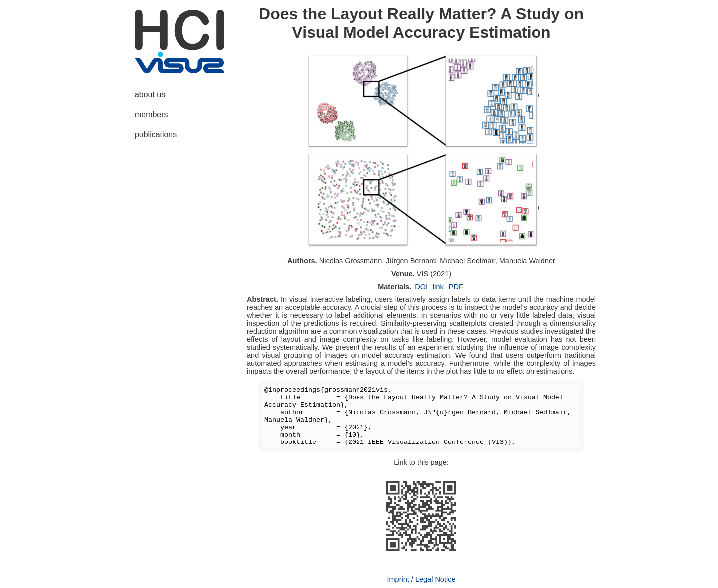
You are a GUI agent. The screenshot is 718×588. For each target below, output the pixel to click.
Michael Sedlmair (467, 261)
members (151, 114)
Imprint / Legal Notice (421, 579)
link (438, 287)
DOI (421, 287)
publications (156, 134)
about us (150, 94)
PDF (456, 287)
